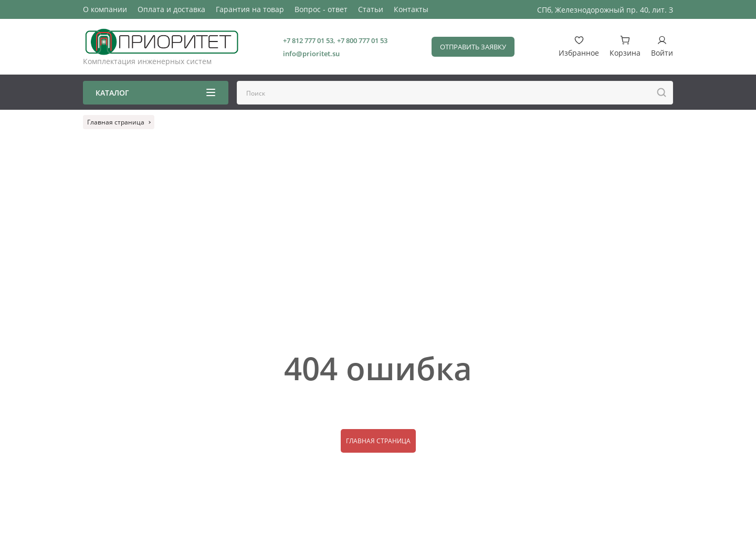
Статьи (371, 9)
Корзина (625, 46)
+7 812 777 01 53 (308, 40)
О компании (105, 9)
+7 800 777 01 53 (362, 40)
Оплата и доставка (171, 9)
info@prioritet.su (311, 54)
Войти (662, 46)
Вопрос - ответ (321, 9)
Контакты (411, 9)
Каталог (155, 93)
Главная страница (378, 441)
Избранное (579, 46)
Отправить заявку (473, 47)
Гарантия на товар (250, 9)
